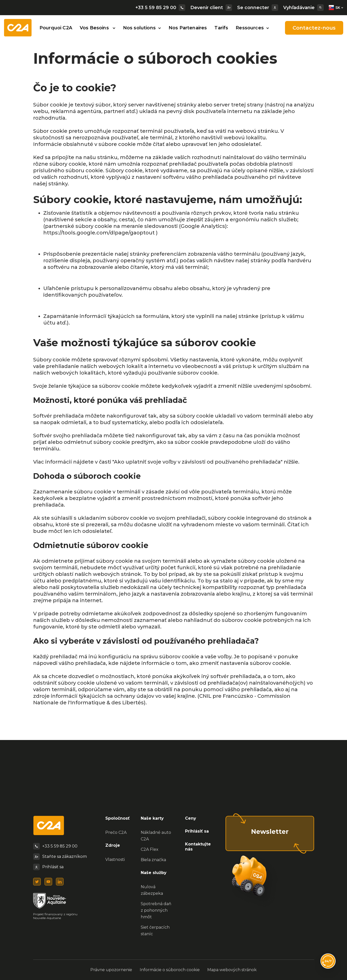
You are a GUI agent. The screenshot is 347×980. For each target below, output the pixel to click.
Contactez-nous (314, 28)
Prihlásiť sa (53, 867)
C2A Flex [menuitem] (150, 849)
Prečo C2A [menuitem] (116, 832)
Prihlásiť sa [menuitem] (197, 831)
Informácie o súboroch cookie (170, 970)
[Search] (320, 8)
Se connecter (258, 8)
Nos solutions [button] (142, 28)
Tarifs (221, 28)
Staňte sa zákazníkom (65, 856)
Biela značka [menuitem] (153, 860)
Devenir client (211, 8)
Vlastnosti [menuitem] (115, 859)
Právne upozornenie (111, 970)
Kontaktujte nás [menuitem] (198, 847)
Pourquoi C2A (56, 28)
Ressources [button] (252, 28)
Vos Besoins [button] (98, 28)
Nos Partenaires (188, 28)
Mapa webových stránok (232, 970)
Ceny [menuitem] (191, 818)
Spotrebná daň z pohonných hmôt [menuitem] (156, 910)
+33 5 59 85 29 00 (160, 8)
